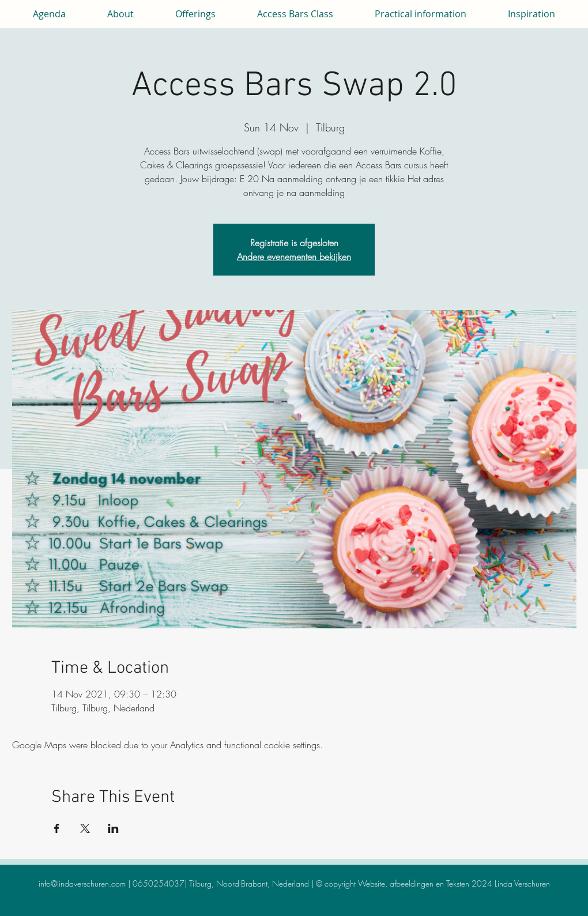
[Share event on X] (85, 828)
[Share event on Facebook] (57, 828)
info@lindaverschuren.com (82, 883)
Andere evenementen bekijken (294, 257)
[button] (120, 14)
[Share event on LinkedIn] (113, 828)
